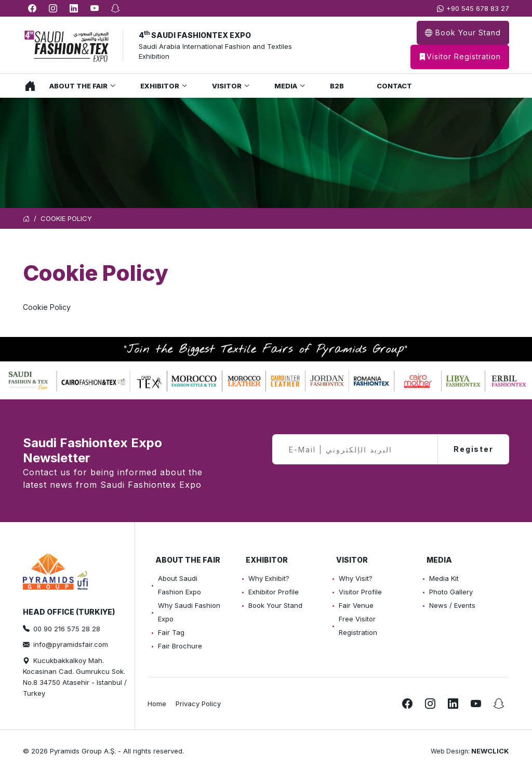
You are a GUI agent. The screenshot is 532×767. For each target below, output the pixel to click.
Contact (394, 86)
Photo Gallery (451, 592)
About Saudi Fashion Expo (179, 585)
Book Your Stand (463, 32)
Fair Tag (171, 632)
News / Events (452, 605)
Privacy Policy (198, 704)
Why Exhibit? (269, 578)
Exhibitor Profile (274, 592)
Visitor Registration (460, 57)
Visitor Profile (360, 592)
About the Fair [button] (78, 86)
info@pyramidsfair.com (71, 644)
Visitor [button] (227, 86)
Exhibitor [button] (160, 86)
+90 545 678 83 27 (478, 8)
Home (28, 86)
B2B (337, 86)
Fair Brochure (180, 646)
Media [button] (286, 86)
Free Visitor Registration (358, 626)
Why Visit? (356, 578)
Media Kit (444, 578)
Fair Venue (356, 605)
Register (474, 449)
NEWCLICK (490, 751)
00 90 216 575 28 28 (67, 629)
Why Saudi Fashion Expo (189, 612)
